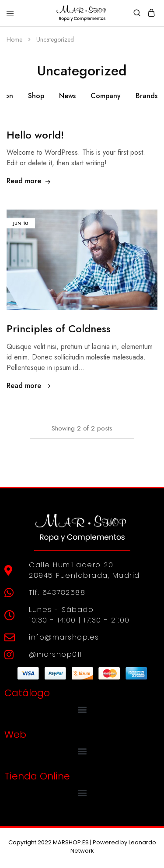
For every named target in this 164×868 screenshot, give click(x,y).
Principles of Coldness (59, 329)
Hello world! (35, 135)
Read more (29, 181)
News (67, 96)
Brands (147, 96)
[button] (82, 710)
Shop (36, 96)
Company (106, 96)
